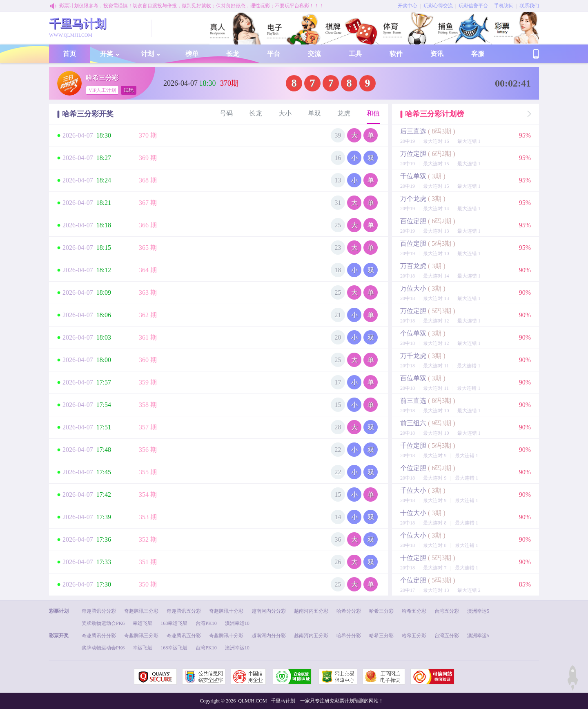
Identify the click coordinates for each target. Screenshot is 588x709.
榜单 (192, 54)
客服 (478, 54)
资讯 (437, 54)
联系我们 (529, 6)
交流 (314, 54)
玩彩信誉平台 (473, 6)
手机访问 (504, 6)
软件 (396, 54)
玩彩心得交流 (438, 6)
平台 (274, 54)
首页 (69, 54)
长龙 (233, 54)
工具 (355, 54)
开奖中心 (408, 6)
